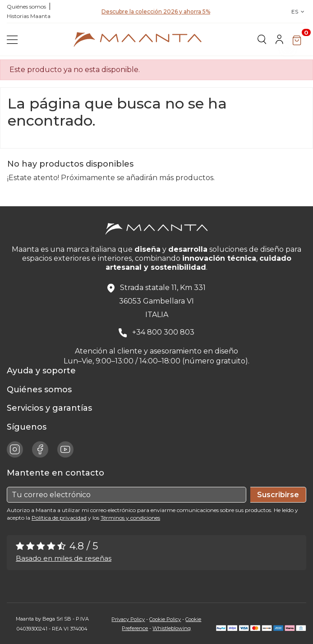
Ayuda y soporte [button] (44, 371)
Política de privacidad (59, 518)
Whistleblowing (172, 628)
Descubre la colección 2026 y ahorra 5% (156, 14)
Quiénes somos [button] (41, 390)
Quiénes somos (26, 7)
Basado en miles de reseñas (64, 558)
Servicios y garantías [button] (52, 408)
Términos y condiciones (130, 518)
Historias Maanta (29, 16)
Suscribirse (278, 495)
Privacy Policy (128, 619)
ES (299, 11)
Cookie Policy (165, 619)
